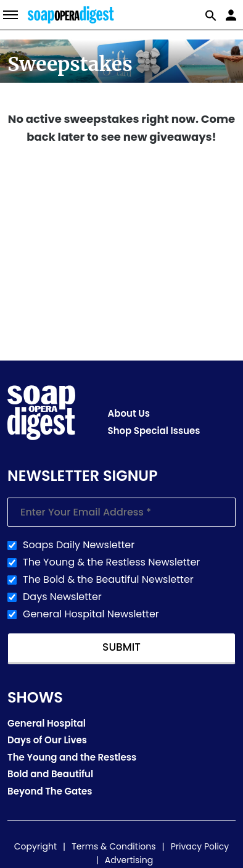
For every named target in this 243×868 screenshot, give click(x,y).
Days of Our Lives (47, 740)
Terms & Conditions (113, 846)
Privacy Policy (200, 846)
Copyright (35, 846)
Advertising (129, 860)
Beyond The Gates (50, 791)
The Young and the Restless (72, 757)
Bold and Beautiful (50, 774)
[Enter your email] (121, 512)
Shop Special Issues (154, 431)
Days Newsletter (62, 597)
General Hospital (47, 723)
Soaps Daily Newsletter (79, 545)
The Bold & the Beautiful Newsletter (108, 580)
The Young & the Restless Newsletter (111, 562)
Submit (121, 647)
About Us (129, 413)
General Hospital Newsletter (91, 614)
